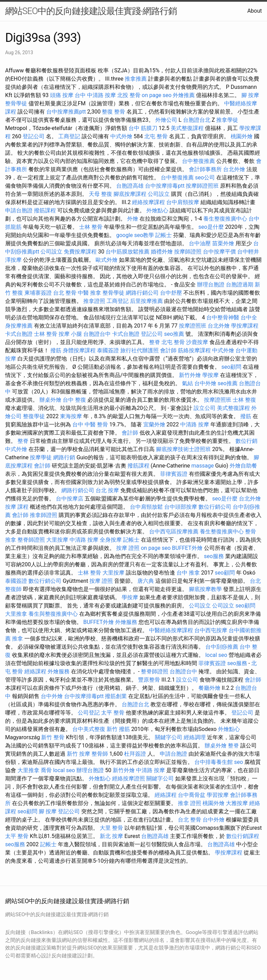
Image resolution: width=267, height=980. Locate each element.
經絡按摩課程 (148, 202)
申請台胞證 (19, 210)
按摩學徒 (41, 457)
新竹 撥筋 (118, 729)
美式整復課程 (187, 128)
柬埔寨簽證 (38, 293)
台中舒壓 (171, 293)
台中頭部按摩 (181, 507)
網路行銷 (64, 457)
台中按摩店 (70, 499)
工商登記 (69, 136)
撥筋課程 (45, 210)
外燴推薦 (184, 95)
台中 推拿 (188, 573)
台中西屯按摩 (211, 630)
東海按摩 (71, 416)
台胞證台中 (97, 334)
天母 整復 (100, 194)
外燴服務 (126, 622)
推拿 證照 (190, 803)
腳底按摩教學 (205, 589)
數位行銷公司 (215, 507)
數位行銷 (246, 441)
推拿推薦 (136, 79)
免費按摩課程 (80, 252)
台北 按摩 (107, 490)
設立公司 (205, 408)
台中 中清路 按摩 (95, 95)
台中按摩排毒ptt (165, 186)
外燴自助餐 (243, 466)
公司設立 (159, 194)
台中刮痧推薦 (222, 647)
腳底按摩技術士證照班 (183, 449)
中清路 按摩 (195, 424)
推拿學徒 (227, 120)
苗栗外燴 (223, 243)
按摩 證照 (128, 548)
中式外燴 (121, 136)
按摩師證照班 (202, 186)
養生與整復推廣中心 (53, 614)
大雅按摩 (237, 803)
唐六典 (146, 581)
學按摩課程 (245, 326)
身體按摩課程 (79, 350)
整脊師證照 (31, 540)
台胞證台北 (197, 120)
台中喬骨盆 (192, 795)
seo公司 (205, 178)
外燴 (133, 219)
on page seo (157, 95)
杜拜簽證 (135, 754)
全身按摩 (111, 540)
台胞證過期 (240, 285)
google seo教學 (135, 235)
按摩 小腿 (70, 334)
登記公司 (34, 136)
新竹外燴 (190, 375)
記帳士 (163, 235)
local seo (216, 655)
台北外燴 (234, 169)
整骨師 (100, 754)
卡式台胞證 (19, 334)
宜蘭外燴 (154, 424)
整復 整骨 (113, 112)
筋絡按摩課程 (194, 350)
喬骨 (46, 770)
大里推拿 (16, 614)
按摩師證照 (188, 252)
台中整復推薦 (198, 161)
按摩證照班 (193, 326)
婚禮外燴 (162, 252)
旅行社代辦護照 (139, 350)
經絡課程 (35, 671)
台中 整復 (74, 400)
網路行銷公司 (142, 293)
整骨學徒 (16, 103)
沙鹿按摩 (197, 342)
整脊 (155, 342)
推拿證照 (94, 301)
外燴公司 (166, 120)
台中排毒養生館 (214, 762)
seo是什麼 (211, 227)
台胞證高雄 (130, 186)
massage (202, 466)
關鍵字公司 (169, 737)
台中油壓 (200, 243)
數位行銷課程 (243, 836)
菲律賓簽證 (174, 474)
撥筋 (56, 350)
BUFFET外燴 (187, 548)
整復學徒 (34, 416)
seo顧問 (231, 367)
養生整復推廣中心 (225, 219)
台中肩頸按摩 (183, 202)
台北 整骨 (65, 293)
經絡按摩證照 (129, 778)
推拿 (17, 639)
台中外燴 (205, 383)
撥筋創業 (116, 696)
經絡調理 (195, 737)
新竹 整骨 (53, 737)
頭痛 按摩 (62, 95)
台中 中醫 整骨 (90, 424)
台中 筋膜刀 (143, 128)
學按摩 (210, 375)
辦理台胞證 (211, 285)
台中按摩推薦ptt (66, 112)
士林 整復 (244, 400)
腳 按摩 (250, 95)
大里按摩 (57, 540)
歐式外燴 (107, 260)
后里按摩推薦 (146, 301)
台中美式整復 (89, 729)
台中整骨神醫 (223, 317)
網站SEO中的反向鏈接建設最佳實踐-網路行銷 (91, 11)
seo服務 (214, 556)
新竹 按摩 (78, 754)
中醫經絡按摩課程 (171, 630)
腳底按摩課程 (130, 194)
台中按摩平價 (219, 252)
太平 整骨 (113, 713)
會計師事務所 (205, 169)
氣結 (187, 383)
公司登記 (89, 713)
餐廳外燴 (209, 688)
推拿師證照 (44, 515)
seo (239, 762)
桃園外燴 (242, 136)
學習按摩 (218, 795)
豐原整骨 (149, 680)
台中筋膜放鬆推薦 (128, 252)
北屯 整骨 (156, 136)
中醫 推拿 (89, 293)
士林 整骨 (91, 227)
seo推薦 (174, 334)
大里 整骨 (111, 828)
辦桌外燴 (50, 400)
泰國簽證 (108, 350)
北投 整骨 (129, 95)
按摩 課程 (17, 507)
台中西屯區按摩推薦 (174, 532)
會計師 (168, 350)
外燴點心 (157, 210)
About (254, 11)
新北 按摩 (111, 836)
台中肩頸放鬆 (146, 507)
